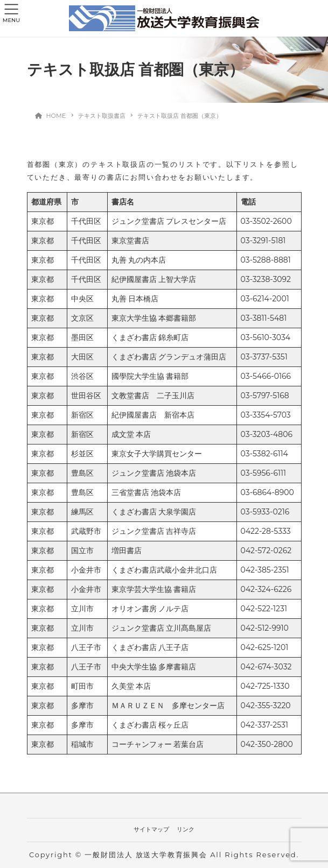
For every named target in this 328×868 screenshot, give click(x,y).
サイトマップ (151, 829)
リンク (186, 829)
